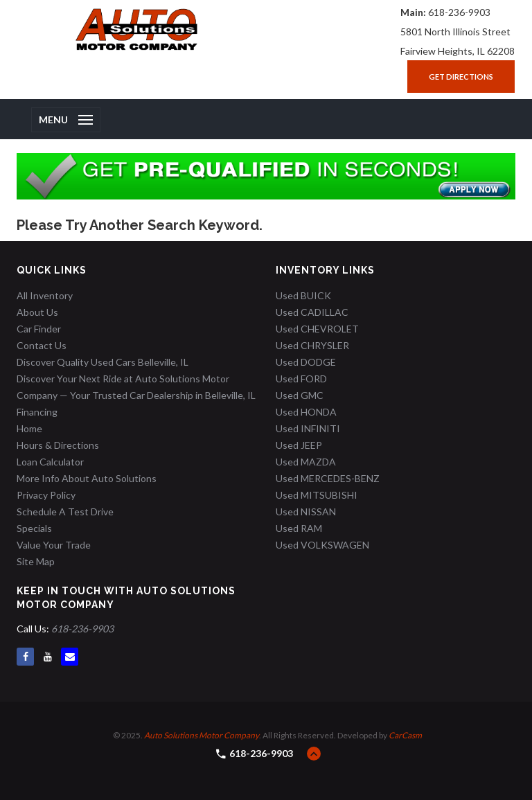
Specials (34, 528)
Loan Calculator (50, 462)
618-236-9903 (459, 12)
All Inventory (45, 295)
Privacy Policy (46, 495)
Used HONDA (306, 412)
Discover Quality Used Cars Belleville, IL (103, 362)
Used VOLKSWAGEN (322, 545)
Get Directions (461, 77)
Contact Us (42, 345)
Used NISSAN (306, 512)
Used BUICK (303, 295)
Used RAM (299, 528)
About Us (37, 312)
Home (29, 428)
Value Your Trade (54, 545)
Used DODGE (306, 362)
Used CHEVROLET (317, 329)
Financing (37, 412)
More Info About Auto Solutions (87, 478)
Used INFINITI (308, 428)
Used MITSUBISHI (317, 495)
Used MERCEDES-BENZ (328, 478)
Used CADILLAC (312, 312)
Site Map (36, 561)
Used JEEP (299, 445)
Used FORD (301, 379)
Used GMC (300, 395)
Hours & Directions (58, 445)
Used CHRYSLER (312, 345)
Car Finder (39, 329)
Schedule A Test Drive (65, 512)
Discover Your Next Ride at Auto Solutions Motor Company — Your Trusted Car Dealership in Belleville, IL (136, 387)
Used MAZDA (306, 462)
